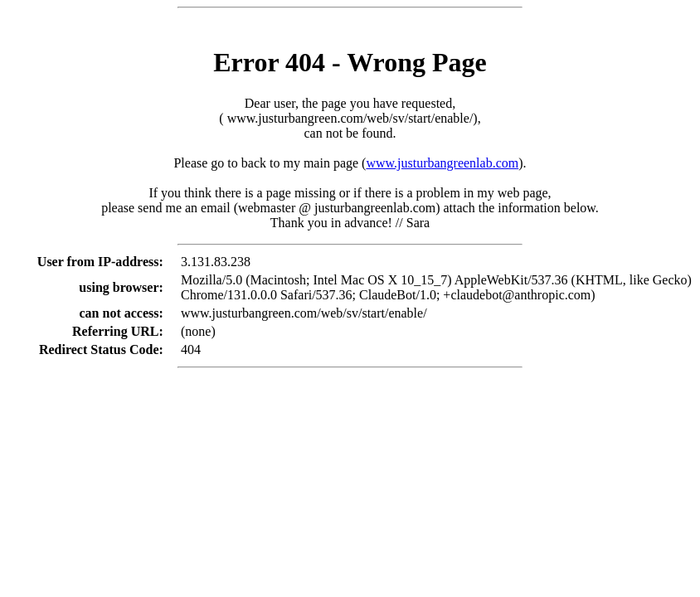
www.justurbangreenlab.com (442, 163)
